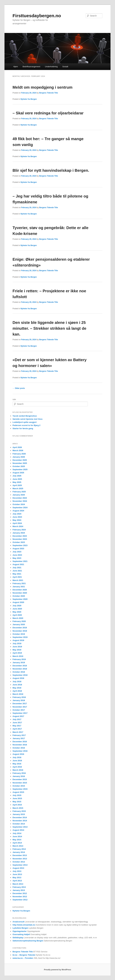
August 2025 (18, 473)
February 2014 (19, 849)
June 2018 (17, 685)
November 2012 (20, 897)
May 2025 (17, 482)
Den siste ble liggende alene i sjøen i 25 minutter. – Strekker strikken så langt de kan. (49, 328)
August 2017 (18, 716)
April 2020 (17, 615)
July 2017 (17, 719)
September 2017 (20, 713)
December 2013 (20, 855)
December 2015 (20, 779)
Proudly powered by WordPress (57, 970)
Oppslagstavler (20, 931)
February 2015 (19, 811)
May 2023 (17, 558)
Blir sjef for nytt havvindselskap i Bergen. (51, 170)
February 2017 (19, 735)
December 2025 (20, 460)
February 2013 (19, 887)
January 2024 (19, 533)
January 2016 (19, 776)
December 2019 (20, 628)
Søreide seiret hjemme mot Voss (28, 419)
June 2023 (17, 555)
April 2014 (17, 843)
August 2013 (18, 868)
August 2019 (18, 640)
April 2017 (17, 729)
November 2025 (20, 463)
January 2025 (19, 495)
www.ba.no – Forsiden (23, 958)
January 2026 (19, 457)
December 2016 (20, 742)
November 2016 (20, 745)
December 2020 (20, 590)
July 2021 (17, 568)
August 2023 (18, 549)
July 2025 (17, 476)
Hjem (16, 67)
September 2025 (20, 469)
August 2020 (18, 602)
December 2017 (20, 704)
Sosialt (65, 67)
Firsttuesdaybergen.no (37, 16)
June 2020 (17, 609)
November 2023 (20, 539)
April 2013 (17, 881)
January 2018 (19, 700)
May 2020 (17, 612)
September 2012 (20, 900)
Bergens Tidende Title (49, 93)
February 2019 (19, 659)
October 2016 (19, 748)
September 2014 (20, 827)
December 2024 (20, 498)
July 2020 (17, 606)
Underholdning (51, 67)
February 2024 (19, 530)
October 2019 (19, 634)
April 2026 (17, 447)
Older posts (19, 388)
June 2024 (17, 517)
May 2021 (17, 574)
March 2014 (18, 846)
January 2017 (19, 738)
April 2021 (17, 577)
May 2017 (17, 726)
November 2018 (20, 669)
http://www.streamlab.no (24, 925)
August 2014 (18, 830)
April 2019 (17, 653)
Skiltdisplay (18, 938)
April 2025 (17, 485)
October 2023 (19, 542)
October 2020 (19, 596)
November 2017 (20, 707)
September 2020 (20, 599)
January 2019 (19, 662)
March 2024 (18, 526)
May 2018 (17, 688)
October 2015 (19, 786)
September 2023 (20, 545)
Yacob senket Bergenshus (25, 416)
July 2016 (17, 757)
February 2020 (19, 621)
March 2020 (18, 618)
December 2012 (20, 893)
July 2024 (17, 514)
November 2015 (20, 783)
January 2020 (19, 624)
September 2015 (20, 789)
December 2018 (20, 666)
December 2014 (20, 817)
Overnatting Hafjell (21, 934)
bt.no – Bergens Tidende (24, 955)
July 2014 (17, 833)
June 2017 (17, 723)
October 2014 (19, 824)
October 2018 (19, 672)
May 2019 (17, 650)
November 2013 (20, 859)
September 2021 (20, 561)
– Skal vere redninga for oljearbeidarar (48, 113)
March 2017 (18, 732)
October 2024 (19, 504)
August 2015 (18, 792)
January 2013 (19, 890)
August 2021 (18, 564)
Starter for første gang (23, 428)
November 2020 (20, 593)
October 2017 (19, 710)
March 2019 (18, 656)
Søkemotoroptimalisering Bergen (28, 941)
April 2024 (17, 523)
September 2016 (20, 751)
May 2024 (17, 520)
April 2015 (17, 805)
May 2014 (17, 840)
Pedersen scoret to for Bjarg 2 (27, 425)
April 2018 (17, 691)
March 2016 (18, 770)
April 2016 (17, 767)
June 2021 (17, 571)
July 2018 (17, 682)
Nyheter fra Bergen (29, 99)
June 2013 (17, 874)
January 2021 (19, 587)
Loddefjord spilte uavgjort (25, 422)
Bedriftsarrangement (31, 67)
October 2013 (19, 862)
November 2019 (20, 631)
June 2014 (17, 836)
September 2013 (20, 865)
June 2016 (17, 761)
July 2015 (17, 795)
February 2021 (19, 583)
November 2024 (20, 501)
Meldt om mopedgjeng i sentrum (43, 87)
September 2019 (20, 637)
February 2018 (19, 697)
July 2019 (17, 643)
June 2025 (17, 479)
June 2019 (17, 647)
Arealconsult (18, 922)
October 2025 (19, 466)
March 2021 (18, 580)
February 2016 (19, 773)
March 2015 (18, 808)
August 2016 (18, 754)
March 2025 (18, 489)
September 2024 (20, 508)
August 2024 (18, 511)
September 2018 (20, 675)
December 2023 (20, 536)
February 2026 (19, 454)
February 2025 (19, 492)
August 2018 (18, 678)
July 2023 (17, 552)
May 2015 (17, 802)
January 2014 (19, 852)
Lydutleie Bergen (20, 928)
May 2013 (17, 878)
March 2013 (18, 884)
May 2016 (17, 764)
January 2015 (19, 814)
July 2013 (17, 871)
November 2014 (20, 821)
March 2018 (18, 694)
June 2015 (17, 798)
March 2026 (18, 450)
